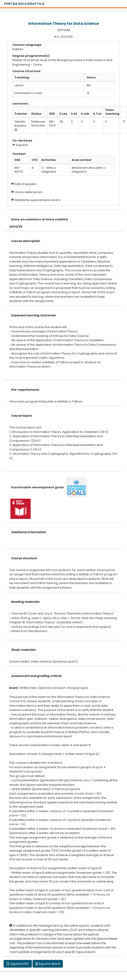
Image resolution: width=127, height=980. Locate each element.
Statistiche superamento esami (38, 200)
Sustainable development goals (38, 487)
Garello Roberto (20, 124)
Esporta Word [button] (48, 964)
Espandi (20, 145)
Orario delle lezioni (28, 192)
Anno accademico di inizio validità (39, 219)
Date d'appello (25, 184)
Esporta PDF (18, 964)
